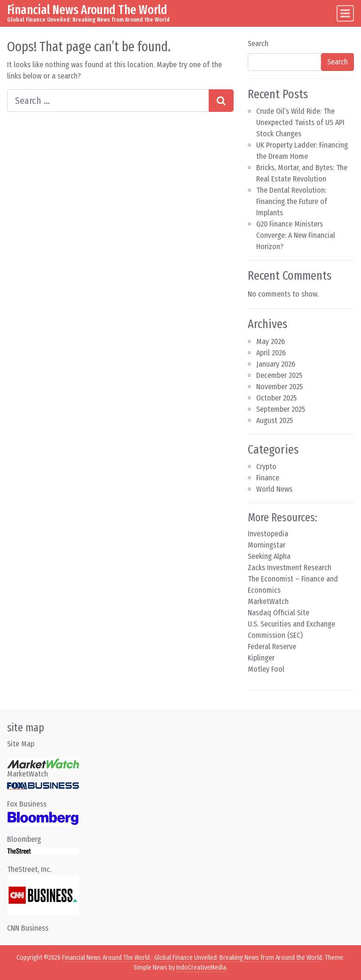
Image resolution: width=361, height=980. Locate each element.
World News (274, 489)
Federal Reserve (272, 647)
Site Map (21, 744)
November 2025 (279, 387)
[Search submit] (221, 101)
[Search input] (108, 101)
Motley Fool (266, 669)
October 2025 (276, 398)
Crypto (266, 466)
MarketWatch (268, 601)
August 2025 (275, 420)
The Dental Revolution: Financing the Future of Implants (292, 201)
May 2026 (271, 341)
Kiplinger (261, 658)
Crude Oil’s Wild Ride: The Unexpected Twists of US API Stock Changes (300, 122)
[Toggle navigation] (345, 13)
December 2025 (279, 375)
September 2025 (281, 409)
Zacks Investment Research (290, 568)
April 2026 (271, 353)
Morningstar (267, 545)
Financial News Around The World (87, 10)
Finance (268, 478)
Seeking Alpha (269, 556)
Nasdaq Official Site (279, 613)
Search (258, 43)
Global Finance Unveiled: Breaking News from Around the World (238, 958)
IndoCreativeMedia (201, 968)
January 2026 (276, 364)
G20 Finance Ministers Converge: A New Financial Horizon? (296, 235)
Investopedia (268, 534)
